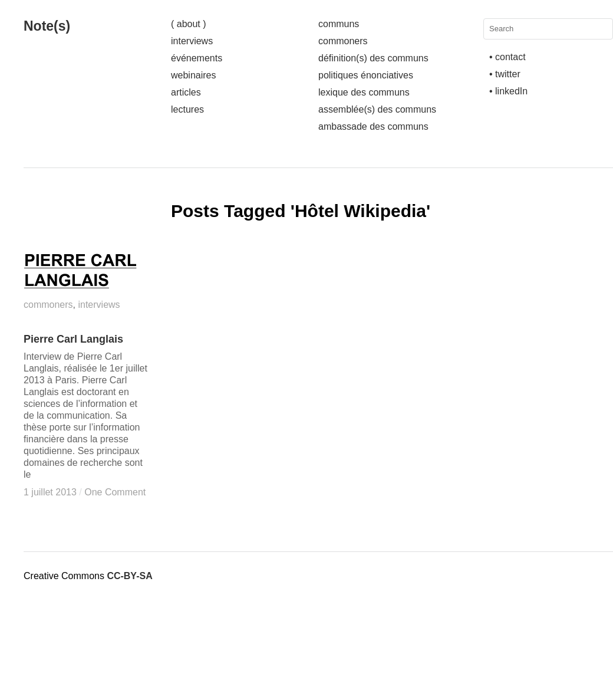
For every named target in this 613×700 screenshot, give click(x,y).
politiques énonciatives (366, 75)
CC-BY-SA (129, 576)
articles (186, 92)
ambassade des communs (373, 126)
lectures (187, 109)
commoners (343, 41)
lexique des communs (364, 92)
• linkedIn (508, 91)
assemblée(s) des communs (377, 109)
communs (339, 24)
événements (197, 58)
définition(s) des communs (373, 58)
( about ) (189, 24)
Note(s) (47, 26)
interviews (192, 41)
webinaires (193, 75)
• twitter (505, 74)
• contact (507, 57)
